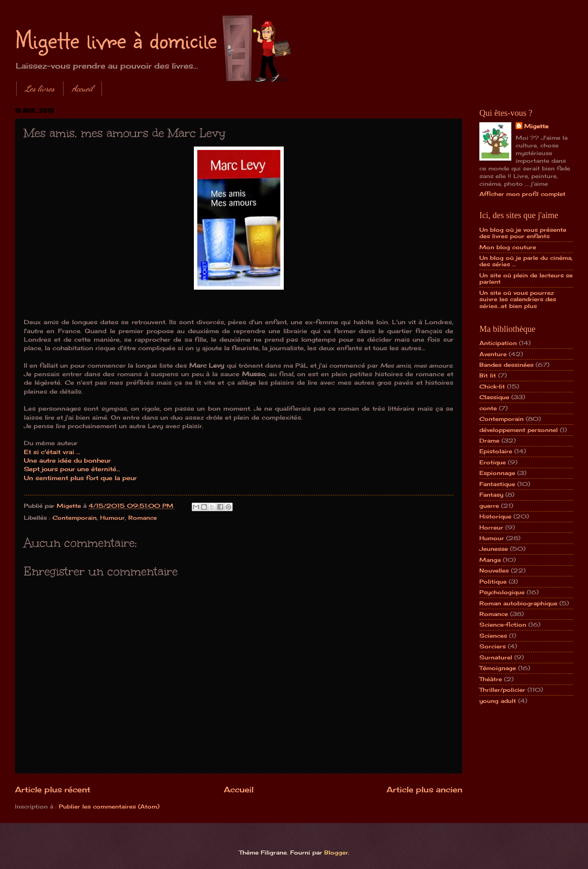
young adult (498, 701)
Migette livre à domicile (116, 39)
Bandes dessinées (506, 365)
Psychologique (502, 592)
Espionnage (497, 473)
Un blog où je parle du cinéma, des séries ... (526, 261)
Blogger (336, 852)
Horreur (491, 527)
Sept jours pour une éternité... (72, 469)
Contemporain (75, 518)
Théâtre (491, 679)
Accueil (82, 89)
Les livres (40, 89)
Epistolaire (496, 451)
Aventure (493, 354)
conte (488, 408)
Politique (493, 581)
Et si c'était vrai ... (52, 452)
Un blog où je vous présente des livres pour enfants (523, 233)
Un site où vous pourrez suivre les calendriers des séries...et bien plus (518, 299)
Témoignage (498, 668)
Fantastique (497, 484)
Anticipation (498, 343)
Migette (536, 126)
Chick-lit (492, 386)
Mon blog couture (508, 247)
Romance (143, 518)
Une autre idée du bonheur (67, 460)
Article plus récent (53, 789)
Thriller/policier (502, 690)
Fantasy (491, 495)
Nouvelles (494, 570)
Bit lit (488, 375)
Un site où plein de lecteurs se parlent (526, 278)
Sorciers (493, 646)
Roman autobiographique (518, 603)
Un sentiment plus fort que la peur (80, 478)
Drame (489, 440)
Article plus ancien (424, 789)
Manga (490, 560)
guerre (489, 506)
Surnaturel (496, 657)
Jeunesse (494, 549)
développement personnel (519, 430)
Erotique (493, 462)
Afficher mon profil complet (522, 194)
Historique (495, 516)
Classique (494, 397)
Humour (112, 518)
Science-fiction (503, 624)
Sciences (493, 636)
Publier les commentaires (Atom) (109, 806)
